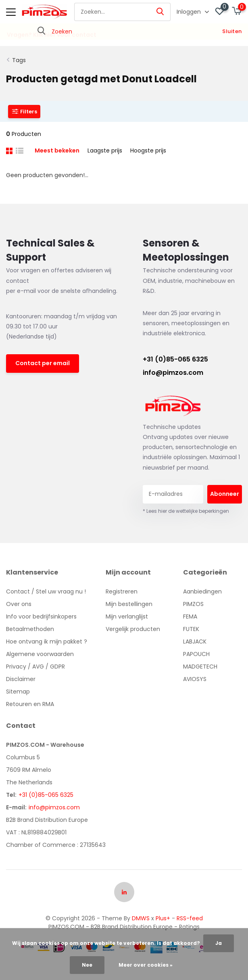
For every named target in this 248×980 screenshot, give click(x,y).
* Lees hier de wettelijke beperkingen (186, 511)
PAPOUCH (196, 654)
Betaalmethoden (30, 629)
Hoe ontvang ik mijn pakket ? (47, 641)
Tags (19, 60)
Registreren (122, 591)
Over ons (19, 604)
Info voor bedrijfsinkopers (41, 616)
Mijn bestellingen (129, 604)
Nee (87, 965)
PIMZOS (193, 604)
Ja (219, 943)
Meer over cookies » (146, 965)
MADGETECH (200, 667)
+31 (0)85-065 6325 (175, 359)
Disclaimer (21, 679)
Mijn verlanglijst (127, 616)
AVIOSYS (195, 679)
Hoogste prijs (148, 150)
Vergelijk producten (133, 629)
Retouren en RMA (30, 704)
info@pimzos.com (173, 373)
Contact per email (43, 363)
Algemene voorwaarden (40, 654)
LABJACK (195, 641)
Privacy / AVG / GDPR (35, 667)
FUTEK (191, 629)
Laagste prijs (105, 150)
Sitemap (18, 692)
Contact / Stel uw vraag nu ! (46, 591)
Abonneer (225, 494)
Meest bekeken (57, 150)
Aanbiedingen (202, 591)
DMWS (141, 918)
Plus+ (163, 918)
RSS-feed (190, 918)
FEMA (190, 616)
